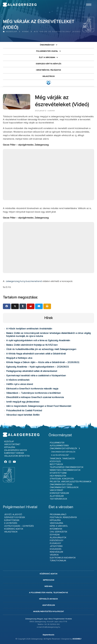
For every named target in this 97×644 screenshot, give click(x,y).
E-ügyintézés (11, 523)
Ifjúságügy (55, 543)
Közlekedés (56, 549)
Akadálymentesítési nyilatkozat (48, 612)
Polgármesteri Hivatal (47, 51)
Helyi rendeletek (58, 476)
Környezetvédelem (59, 493)
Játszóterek (56, 546)
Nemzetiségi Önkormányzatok (65, 470)
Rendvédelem (56, 552)
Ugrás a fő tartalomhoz (88, 1)
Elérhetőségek (12, 520)
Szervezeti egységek (15, 517)
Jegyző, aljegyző (13, 515)
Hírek (26, 32)
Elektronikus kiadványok (63, 558)
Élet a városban (47, 57)
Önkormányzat (47, 45)
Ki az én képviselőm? (60, 455)
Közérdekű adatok (14, 529)
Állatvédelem (57, 496)
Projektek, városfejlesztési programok (71, 482)
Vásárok (54, 555)
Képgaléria (10, 447)
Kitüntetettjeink (58, 473)
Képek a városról (59, 526)
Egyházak (55, 535)
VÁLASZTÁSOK (48, 76)
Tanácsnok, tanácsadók (62, 459)
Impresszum (49, 580)
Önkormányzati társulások (64, 487)
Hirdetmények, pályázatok (48, 70)
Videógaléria (56, 523)
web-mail (49, 586)
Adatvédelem (49, 605)
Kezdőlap (10, 32)
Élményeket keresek (14, 453)
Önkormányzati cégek (61, 485)
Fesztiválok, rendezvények (63, 517)
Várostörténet (12, 444)
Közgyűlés (55, 461)
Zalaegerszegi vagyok (16, 450)
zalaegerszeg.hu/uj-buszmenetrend (24, 281)
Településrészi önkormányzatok (67, 467)
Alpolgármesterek (59, 446)
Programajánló (58, 515)
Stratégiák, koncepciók (62, 479)
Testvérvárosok (58, 499)
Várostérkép (56, 490)
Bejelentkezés (48, 635)
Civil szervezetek (59, 532)
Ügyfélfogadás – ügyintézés (19, 526)
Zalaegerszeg (20, 5)
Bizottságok (56, 464)
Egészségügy (57, 540)
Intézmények (56, 529)
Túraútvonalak (58, 561)
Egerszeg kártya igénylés (49, 64)
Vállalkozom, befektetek (17, 456)
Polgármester (57, 443)
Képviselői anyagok (48, 599)
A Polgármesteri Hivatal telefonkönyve (48, 593)
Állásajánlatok (58, 538)
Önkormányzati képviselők (63, 449)
